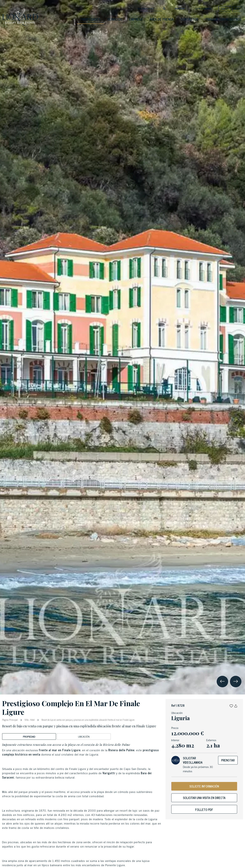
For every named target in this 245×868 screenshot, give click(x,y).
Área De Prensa (162, 19)
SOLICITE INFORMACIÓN (204, 786)
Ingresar (180, 8)
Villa (27, 720)
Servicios (115, 19)
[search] (164, 8)
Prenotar (228, 760)
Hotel (32, 720)
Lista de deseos (203, 8)
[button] (231, 705)
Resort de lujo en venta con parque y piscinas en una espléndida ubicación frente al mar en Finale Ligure (88, 720)
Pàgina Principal (10, 720)
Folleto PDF (204, 810)
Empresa (136, 19)
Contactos (189, 19)
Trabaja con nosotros (223, 19)
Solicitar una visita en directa (204, 798)
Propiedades (90, 19)
